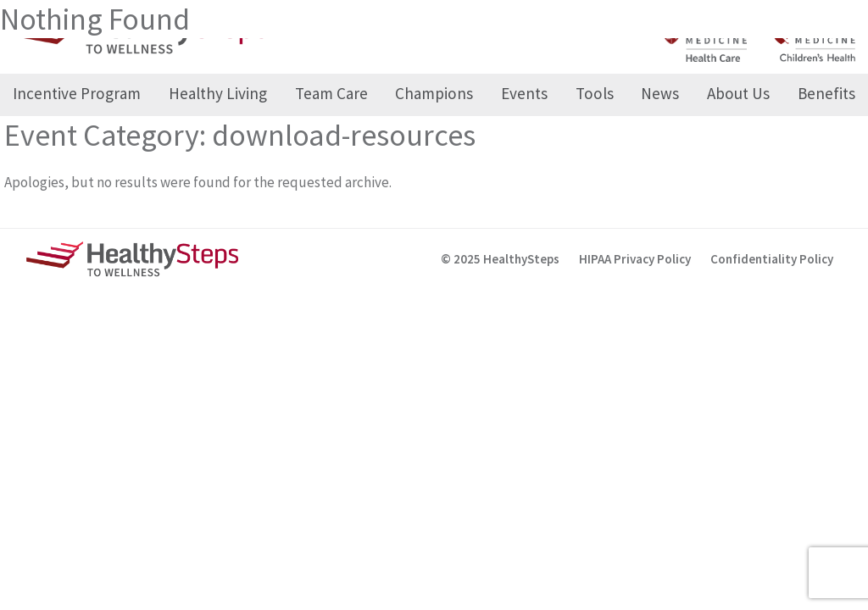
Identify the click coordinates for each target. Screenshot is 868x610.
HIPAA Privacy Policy (635, 259)
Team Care (331, 93)
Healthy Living (218, 93)
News (660, 93)
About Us (738, 93)
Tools (595, 93)
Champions (434, 93)
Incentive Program (77, 93)
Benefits (826, 93)
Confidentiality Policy (772, 259)
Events (524, 93)
